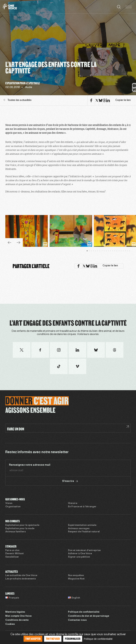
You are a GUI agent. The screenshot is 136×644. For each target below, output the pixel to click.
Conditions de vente (17, 620)
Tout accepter (33, 639)
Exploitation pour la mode (20, 529)
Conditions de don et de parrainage (89, 616)
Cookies (10, 624)
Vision (9, 503)
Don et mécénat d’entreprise (84, 551)
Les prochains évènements (21, 579)
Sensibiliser (12, 557)
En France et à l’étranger (82, 507)
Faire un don (12, 551)
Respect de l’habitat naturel (84, 532)
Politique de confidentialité (84, 612)
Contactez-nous (77, 620)
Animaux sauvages (79, 529)
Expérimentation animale (82, 525)
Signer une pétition (79, 557)
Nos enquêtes (76, 576)
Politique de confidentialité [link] (98, 639)
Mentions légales (15, 612)
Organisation (13, 507)
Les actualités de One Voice (21, 576)
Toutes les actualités (18, 100)
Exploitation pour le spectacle (22, 525)
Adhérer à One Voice (80, 554)
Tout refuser (53, 639)
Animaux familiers (15, 532)
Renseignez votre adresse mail (30, 465)
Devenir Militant (15, 554)
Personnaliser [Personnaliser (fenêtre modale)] (73, 639)
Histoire (73, 503)
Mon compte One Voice (18, 616)
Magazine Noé (76, 579)
